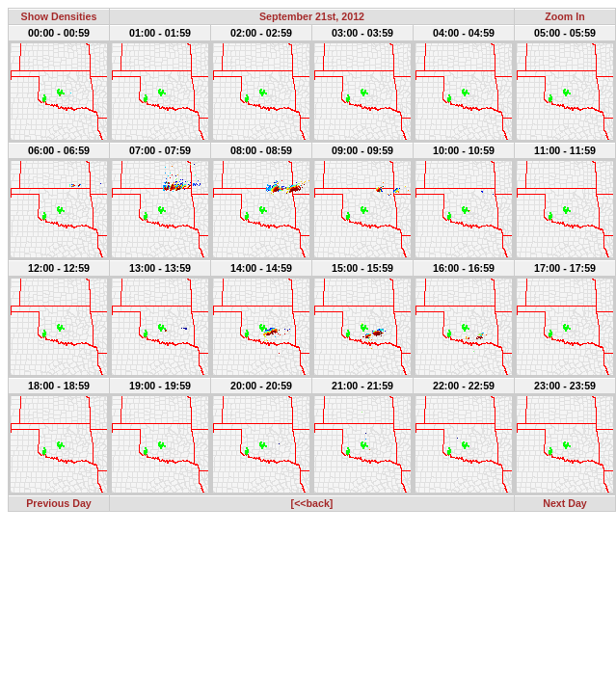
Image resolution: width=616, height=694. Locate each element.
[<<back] (312, 503)
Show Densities (59, 16)
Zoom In (564, 16)
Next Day (565, 503)
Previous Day (59, 503)
